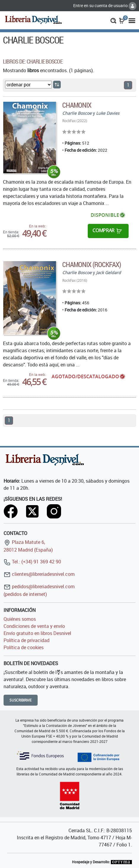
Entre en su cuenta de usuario (105, 5)
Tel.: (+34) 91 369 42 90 (32, 562)
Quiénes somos (20, 619)
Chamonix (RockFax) (92, 264)
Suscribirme (21, 700)
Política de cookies (24, 647)
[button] (113, 20)
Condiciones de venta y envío (34, 626)
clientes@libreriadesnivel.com (39, 574)
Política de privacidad (27, 640)
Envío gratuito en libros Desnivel (37, 633)
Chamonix (77, 105)
